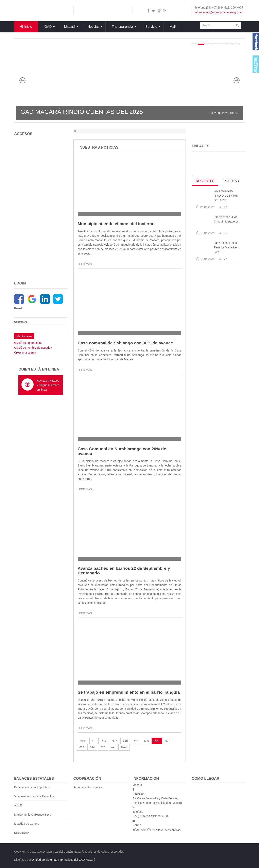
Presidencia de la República (32, 787)
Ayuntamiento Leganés (88, 787)
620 (147, 741)
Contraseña (20, 322)
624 (92, 747)
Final (124, 747)
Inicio (83, 741)
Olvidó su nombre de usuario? (33, 348)
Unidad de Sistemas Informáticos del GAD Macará (63, 860)
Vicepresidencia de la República (34, 796)
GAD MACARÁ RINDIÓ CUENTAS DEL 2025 (82, 112)
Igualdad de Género (27, 824)
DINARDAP (21, 833)
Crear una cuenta (25, 353)
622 (168, 741)
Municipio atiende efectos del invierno (116, 224)
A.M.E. (18, 805)
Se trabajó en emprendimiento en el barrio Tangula (129, 692)
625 (103, 747)
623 (82, 747)
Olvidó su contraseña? (28, 343)
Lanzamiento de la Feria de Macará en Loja (226, 247)
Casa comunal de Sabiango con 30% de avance (125, 343)
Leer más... (86, 264)
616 (104, 741)
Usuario (19, 308)
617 (115, 741)
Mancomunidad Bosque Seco (33, 815)
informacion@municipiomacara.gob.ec (219, 12)
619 (136, 741)
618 (125, 741)
